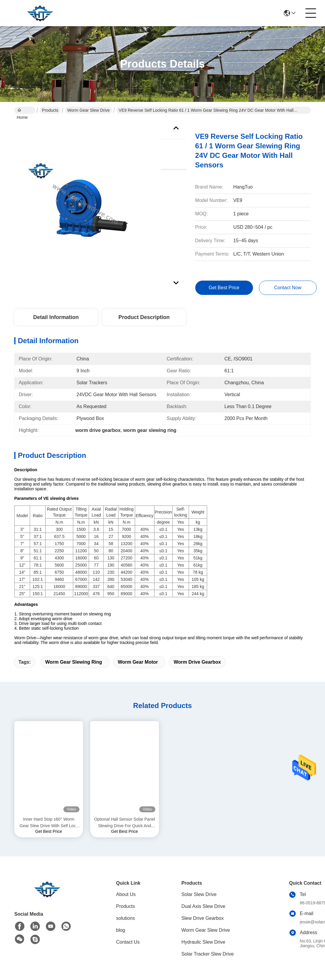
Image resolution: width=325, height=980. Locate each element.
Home (22, 111)
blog (121, 930)
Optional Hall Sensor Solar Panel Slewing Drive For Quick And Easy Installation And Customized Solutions (125, 823)
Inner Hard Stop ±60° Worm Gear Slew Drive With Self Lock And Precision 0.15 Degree (49, 823)
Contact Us (128, 942)
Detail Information (56, 317)
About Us (126, 894)
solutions (125, 918)
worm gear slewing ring (74, 662)
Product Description (144, 317)
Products (50, 110)
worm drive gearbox (197, 662)
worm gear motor (138, 662)
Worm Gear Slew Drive (89, 110)
